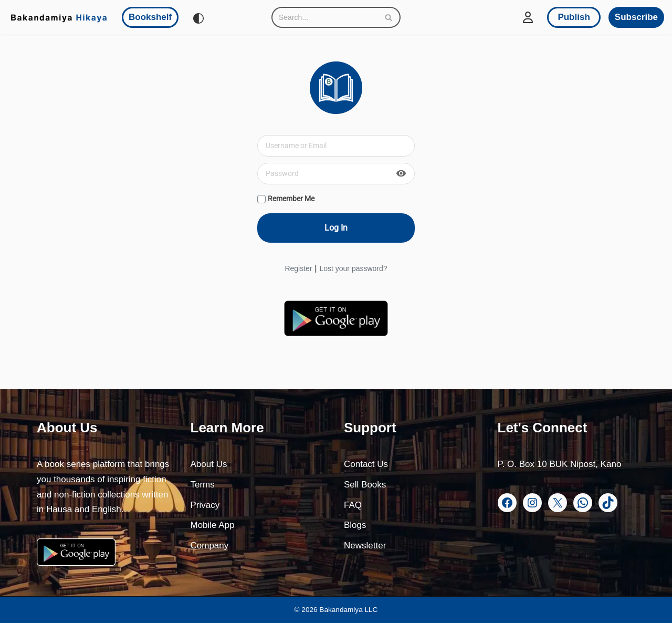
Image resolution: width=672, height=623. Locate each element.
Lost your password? (353, 268)
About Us (209, 464)
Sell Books (365, 485)
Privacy (205, 505)
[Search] (324, 17)
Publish (574, 17)
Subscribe (636, 17)
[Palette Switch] (198, 18)
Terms (203, 485)
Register (298, 268)
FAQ (353, 505)
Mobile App (213, 525)
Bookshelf (150, 17)
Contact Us (366, 464)
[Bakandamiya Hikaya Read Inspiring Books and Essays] (59, 17)
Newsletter (365, 546)
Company (210, 546)
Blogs (355, 525)
